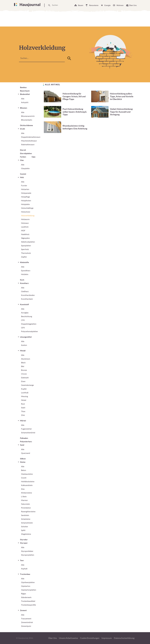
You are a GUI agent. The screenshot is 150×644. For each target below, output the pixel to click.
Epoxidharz (26, 270)
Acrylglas (25, 313)
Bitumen (24, 108)
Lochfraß (25, 393)
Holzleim (25, 274)
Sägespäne (25, 238)
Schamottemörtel (28, 433)
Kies (23, 489)
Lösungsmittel (26, 337)
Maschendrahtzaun (29, 141)
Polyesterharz (26, 441)
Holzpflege (25, 197)
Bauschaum (25, 91)
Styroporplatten (28, 555)
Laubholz (25, 227)
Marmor (24, 500)
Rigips (24, 594)
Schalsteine (26, 519)
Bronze (24, 370)
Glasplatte (25, 168)
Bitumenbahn (27, 120)
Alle (23, 99)
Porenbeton (26, 508)
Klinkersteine (26, 493)
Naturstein (25, 504)
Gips (34, 157)
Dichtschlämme (26, 125)
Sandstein (25, 515)
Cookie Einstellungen (90, 638)
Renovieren (94, 5)
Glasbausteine (27, 474)
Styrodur (24, 539)
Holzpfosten (26, 200)
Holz (22, 177)
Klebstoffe (24, 262)
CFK (23, 320)
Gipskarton (26, 586)
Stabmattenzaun (28, 144)
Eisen (23, 381)
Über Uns (133, 5)
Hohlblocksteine (28, 481)
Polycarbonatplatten (29, 331)
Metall (23, 351)
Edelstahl (25, 378)
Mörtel (23, 421)
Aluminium (26, 359)
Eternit (23, 150)
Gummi (23, 174)
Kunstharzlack (27, 299)
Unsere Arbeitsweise (68, 638)
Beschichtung (27, 316)
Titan (23, 411)
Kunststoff (24, 304)
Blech (23, 363)
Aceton (24, 345)
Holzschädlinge (27, 208)
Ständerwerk (26, 597)
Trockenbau (25, 574)
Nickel (24, 400)
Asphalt (24, 569)
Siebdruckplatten (28, 242)
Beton (24, 470)
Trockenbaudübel (28, 601)
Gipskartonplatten (29, 590)
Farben (23, 157)
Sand (22, 445)
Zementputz (26, 626)
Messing (24, 396)
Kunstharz (24, 283)
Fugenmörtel (26, 429)
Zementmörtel (27, 622)
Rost (23, 404)
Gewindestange (27, 385)
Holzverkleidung (28, 215)
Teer (22, 560)
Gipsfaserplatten (28, 582)
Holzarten (25, 189)
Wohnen (120, 5)
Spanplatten (26, 245)
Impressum (107, 638)
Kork (22, 280)
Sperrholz (25, 249)
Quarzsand (26, 453)
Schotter (25, 526)
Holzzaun (25, 223)
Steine (23, 462)
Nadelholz (25, 234)
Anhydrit (25, 102)
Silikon (23, 459)
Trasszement (26, 618)
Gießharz (25, 291)
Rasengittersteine (28, 511)
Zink (23, 415)
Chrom (24, 374)
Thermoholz (26, 253)
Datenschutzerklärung (124, 638)
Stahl (23, 408)
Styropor (24, 543)
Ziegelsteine (26, 534)
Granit (24, 478)
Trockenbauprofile (28, 605)
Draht (22, 129)
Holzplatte (25, 204)
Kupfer (24, 389)
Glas (22, 160)
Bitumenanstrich (28, 116)
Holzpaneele (26, 193)
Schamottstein (27, 523)
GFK (23, 328)
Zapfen (24, 257)
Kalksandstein (27, 485)
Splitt (23, 530)
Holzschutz (26, 212)
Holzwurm (25, 219)
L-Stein (24, 496)
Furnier (24, 185)
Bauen (81, 5)
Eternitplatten (26, 153)
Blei (23, 366)
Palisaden (24, 438)
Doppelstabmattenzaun (31, 137)
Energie (107, 5)
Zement (23, 610)
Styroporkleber (27, 551)
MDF (23, 230)
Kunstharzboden (28, 295)
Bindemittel (25, 94)
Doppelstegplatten (29, 324)
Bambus (23, 87)
